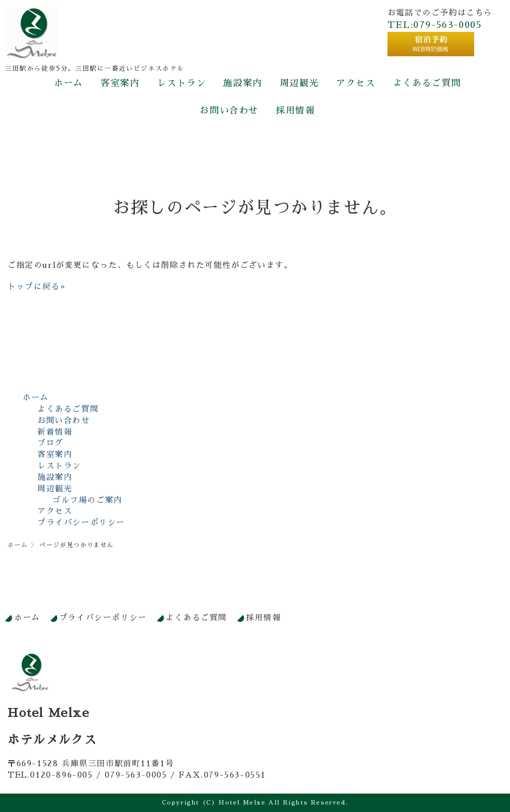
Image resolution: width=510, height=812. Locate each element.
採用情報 (295, 111)
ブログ (51, 443)
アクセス (356, 83)
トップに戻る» (36, 287)
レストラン (181, 83)
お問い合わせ (229, 111)
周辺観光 (299, 83)
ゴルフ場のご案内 (87, 500)
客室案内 (120, 83)
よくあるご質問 (427, 83)
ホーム (68, 83)
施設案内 (243, 83)
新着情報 (55, 432)
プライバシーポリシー (81, 523)
